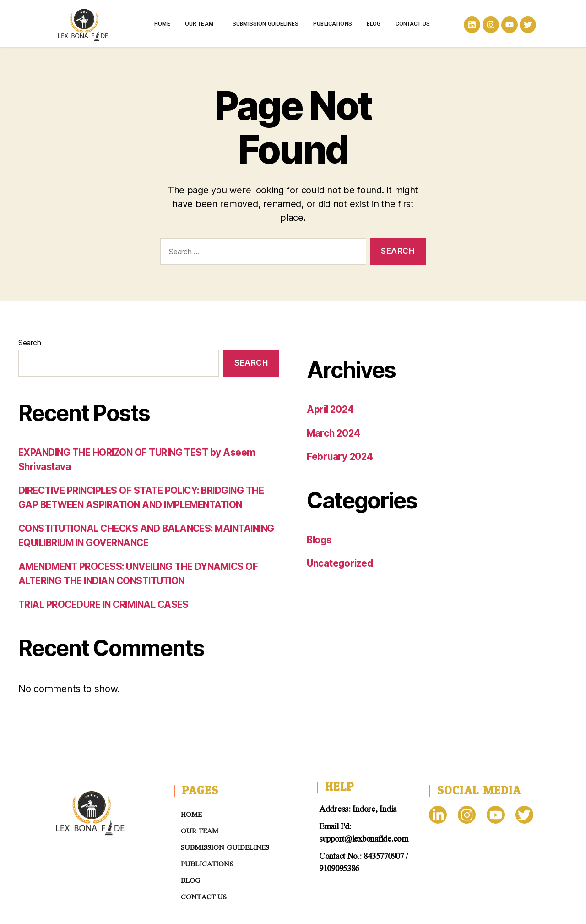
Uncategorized (341, 563)
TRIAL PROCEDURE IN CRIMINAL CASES (107, 604)
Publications (333, 24)
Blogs (320, 540)
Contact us (413, 24)
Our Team (201, 24)
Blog (374, 24)
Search (30, 343)
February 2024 (341, 457)
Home (162, 24)
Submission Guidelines (266, 24)
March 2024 (334, 433)
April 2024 (331, 409)
